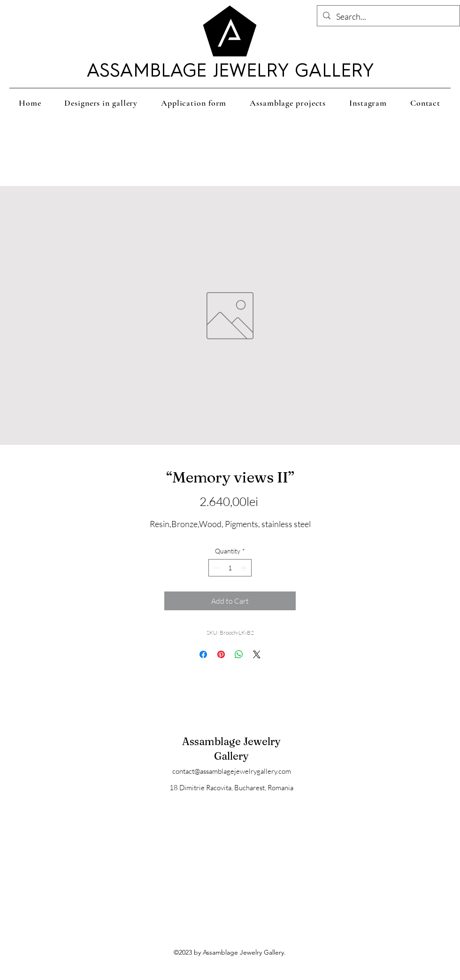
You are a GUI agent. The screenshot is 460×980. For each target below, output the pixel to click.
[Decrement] (216, 568)
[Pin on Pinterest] (221, 654)
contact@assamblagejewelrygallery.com (232, 771)
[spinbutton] (230, 568)
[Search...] (388, 17)
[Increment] (244, 568)
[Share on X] (257, 654)
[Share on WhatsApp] (239, 654)
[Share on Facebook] (203, 654)
